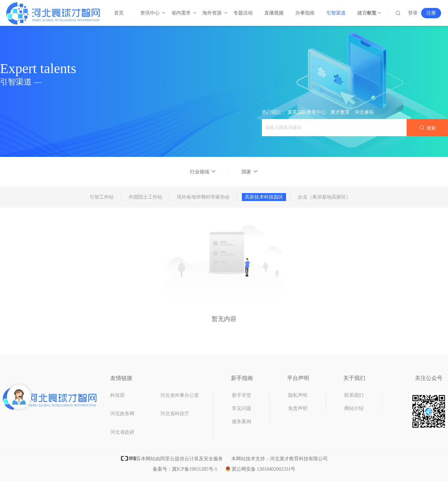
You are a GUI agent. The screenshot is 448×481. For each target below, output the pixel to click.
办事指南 (305, 13)
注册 (431, 13)
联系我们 (354, 395)
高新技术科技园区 (264, 197)
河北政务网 (122, 414)
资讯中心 (150, 13)
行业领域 (203, 172)
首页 (119, 13)
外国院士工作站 (145, 197)
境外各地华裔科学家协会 (203, 197)
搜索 (427, 128)
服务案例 (242, 422)
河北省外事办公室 (180, 395)
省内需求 (181, 13)
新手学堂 (242, 395)
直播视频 (274, 13)
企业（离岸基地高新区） (324, 197)
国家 (250, 172)
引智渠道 (336, 13)
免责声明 (298, 408)
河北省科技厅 (175, 414)
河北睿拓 (364, 112)
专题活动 (243, 13)
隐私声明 (298, 395)
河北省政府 (122, 432)
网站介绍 (354, 408)
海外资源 (212, 13)
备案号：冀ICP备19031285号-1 (185, 469)
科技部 (118, 395)
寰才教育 (340, 112)
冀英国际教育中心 (307, 112)
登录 (413, 13)
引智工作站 (102, 197)
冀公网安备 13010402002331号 (261, 469)
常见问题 (242, 408)
